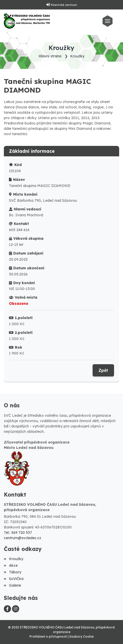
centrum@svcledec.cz (23, 538)
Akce (11, 565)
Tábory (13, 572)
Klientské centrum (64, 5)
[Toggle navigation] (109, 21)
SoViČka (14, 579)
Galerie (12, 585)
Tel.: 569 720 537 (18, 533)
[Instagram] (16, 609)
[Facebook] (7, 609)
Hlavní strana (50, 56)
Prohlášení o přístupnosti (48, 636)
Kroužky (77, 56)
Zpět (103, 370)
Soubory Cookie (81, 636)
